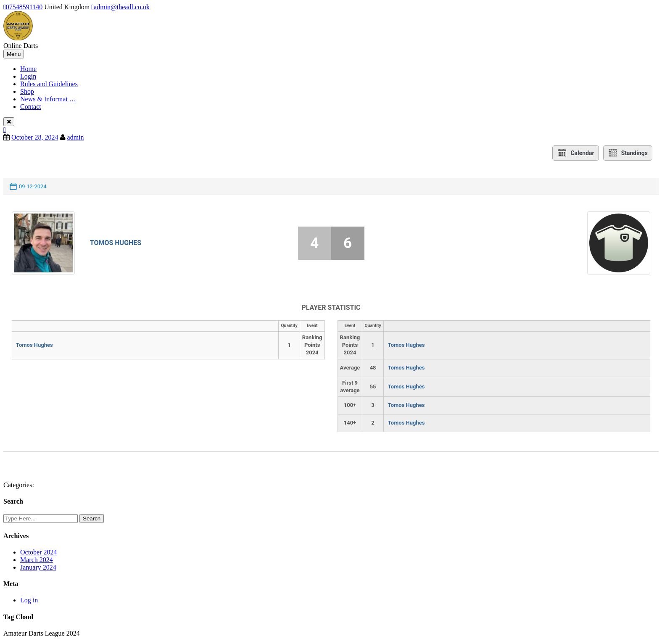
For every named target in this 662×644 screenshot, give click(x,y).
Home (28, 69)
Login (28, 76)
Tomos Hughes (116, 243)
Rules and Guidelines (49, 84)
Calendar (575, 153)
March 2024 (37, 560)
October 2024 (39, 552)
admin (76, 137)
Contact (31, 107)
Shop (27, 91)
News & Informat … (48, 99)
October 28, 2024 (35, 137)
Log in (29, 600)
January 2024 (38, 567)
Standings (628, 153)
